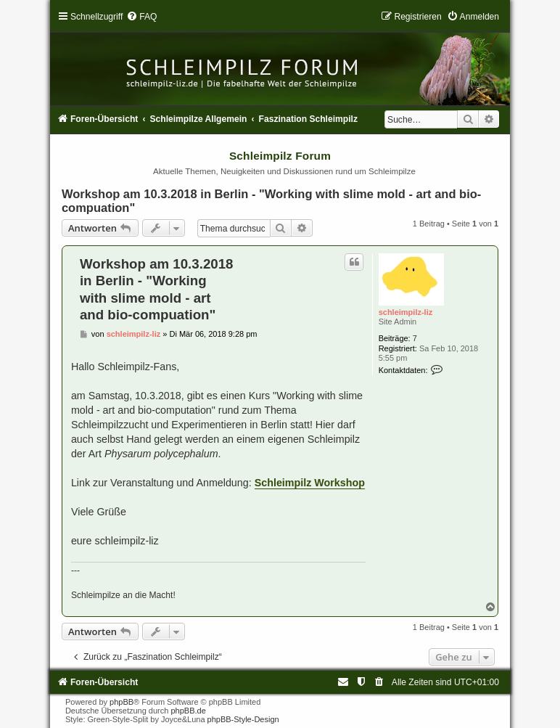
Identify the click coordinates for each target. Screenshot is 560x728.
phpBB (122, 702)
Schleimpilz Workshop (310, 483)
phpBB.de (188, 711)
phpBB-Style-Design (243, 719)
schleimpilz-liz (406, 312)
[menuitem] (141, 17)
